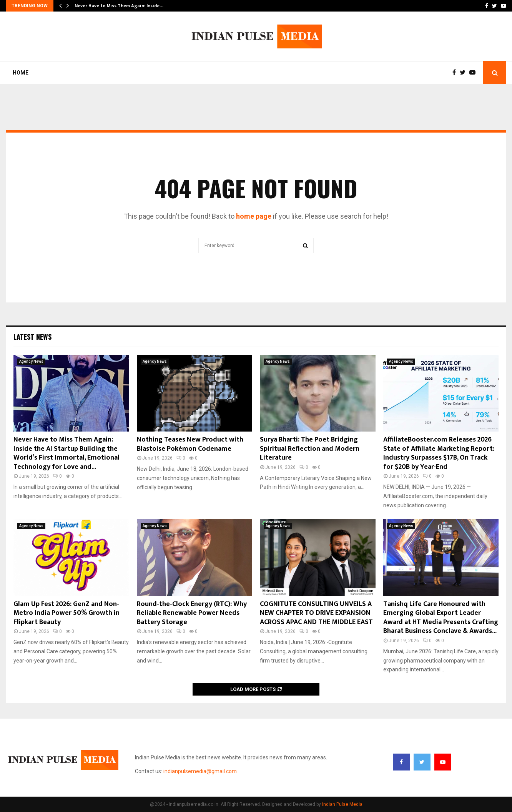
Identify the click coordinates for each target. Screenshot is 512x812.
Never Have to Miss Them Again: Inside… (119, 6)
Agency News (31, 361)
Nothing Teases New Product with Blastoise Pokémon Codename (190, 444)
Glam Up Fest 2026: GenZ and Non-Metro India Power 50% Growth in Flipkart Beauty (66, 613)
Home (21, 73)
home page (254, 216)
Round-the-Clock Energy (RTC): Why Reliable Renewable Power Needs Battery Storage (192, 613)
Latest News (32, 337)
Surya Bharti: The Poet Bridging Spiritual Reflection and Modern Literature (310, 449)
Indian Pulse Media (342, 804)
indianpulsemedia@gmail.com (200, 771)
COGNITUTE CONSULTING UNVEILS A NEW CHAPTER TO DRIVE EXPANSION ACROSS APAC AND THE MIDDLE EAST (316, 613)
